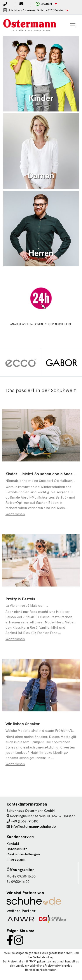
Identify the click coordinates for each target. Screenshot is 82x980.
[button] (46, 4)
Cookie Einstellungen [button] (23, 854)
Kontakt (13, 844)
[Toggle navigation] (73, 25)
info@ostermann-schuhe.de (33, 827)
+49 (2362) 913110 (22, 821)
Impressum (16, 859)
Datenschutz (17, 849)
